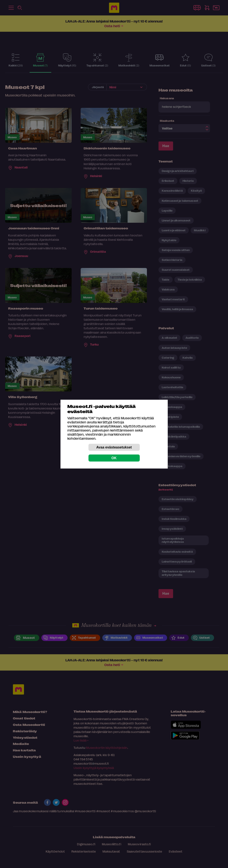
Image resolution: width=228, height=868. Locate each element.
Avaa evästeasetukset (114, 447)
